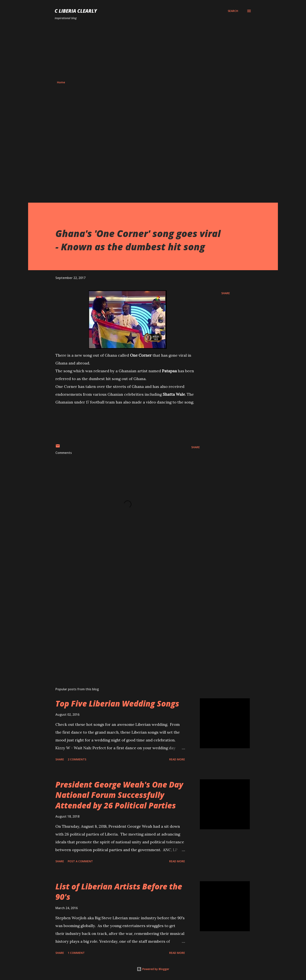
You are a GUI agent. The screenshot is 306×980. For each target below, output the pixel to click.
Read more (177, 759)
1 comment (76, 953)
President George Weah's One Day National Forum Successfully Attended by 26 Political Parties (119, 795)
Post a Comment (80, 861)
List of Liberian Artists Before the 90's (119, 892)
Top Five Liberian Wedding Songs (117, 703)
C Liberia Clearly (76, 11)
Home (61, 82)
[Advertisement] (153, 50)
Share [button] (226, 293)
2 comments (77, 759)
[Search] (233, 11)
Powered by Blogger (153, 969)
